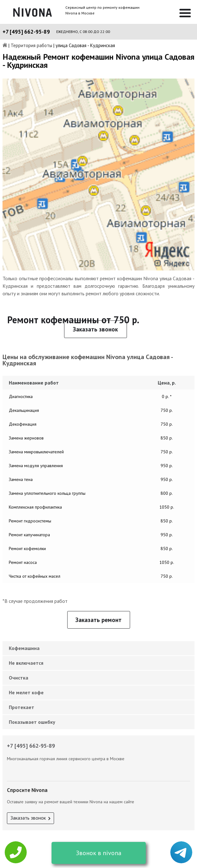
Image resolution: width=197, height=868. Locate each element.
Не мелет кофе (26, 692)
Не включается (26, 663)
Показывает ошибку (32, 722)
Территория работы (31, 46)
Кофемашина (24, 648)
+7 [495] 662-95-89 (26, 32)
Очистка (19, 678)
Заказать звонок (95, 329)
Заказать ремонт (98, 620)
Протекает (22, 707)
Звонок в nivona (99, 853)
